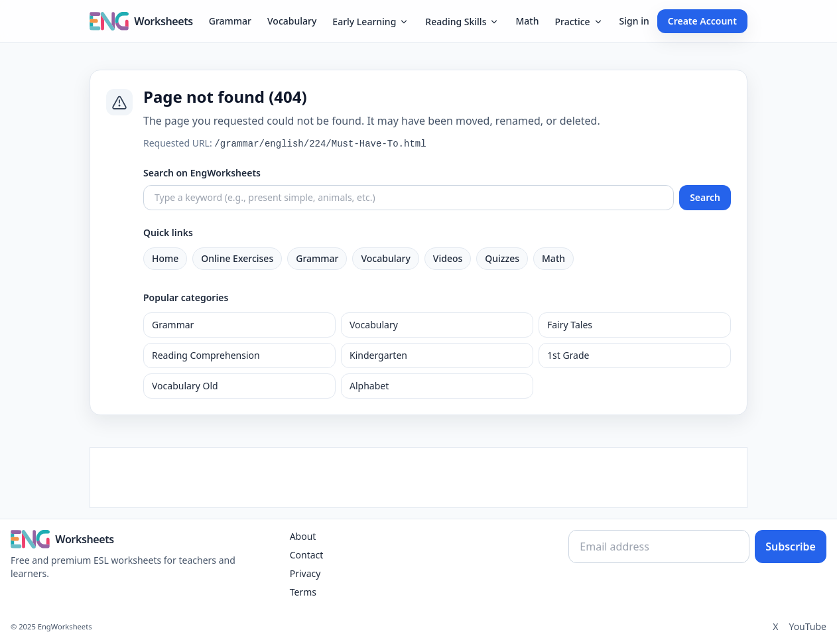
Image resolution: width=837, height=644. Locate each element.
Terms (303, 592)
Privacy (305, 573)
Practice (579, 22)
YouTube (807, 626)
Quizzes (502, 258)
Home (165, 258)
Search (705, 197)
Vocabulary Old (185, 386)
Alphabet (369, 386)
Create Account (702, 21)
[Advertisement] (418, 478)
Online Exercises (237, 258)
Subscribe (791, 547)
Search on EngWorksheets (202, 173)
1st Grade (568, 355)
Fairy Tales (570, 325)
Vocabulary (292, 21)
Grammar (230, 21)
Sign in (634, 21)
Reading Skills (462, 22)
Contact (307, 555)
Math (527, 21)
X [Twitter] (775, 626)
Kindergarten (378, 355)
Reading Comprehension (206, 355)
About (303, 536)
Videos (448, 258)
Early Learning (371, 22)
